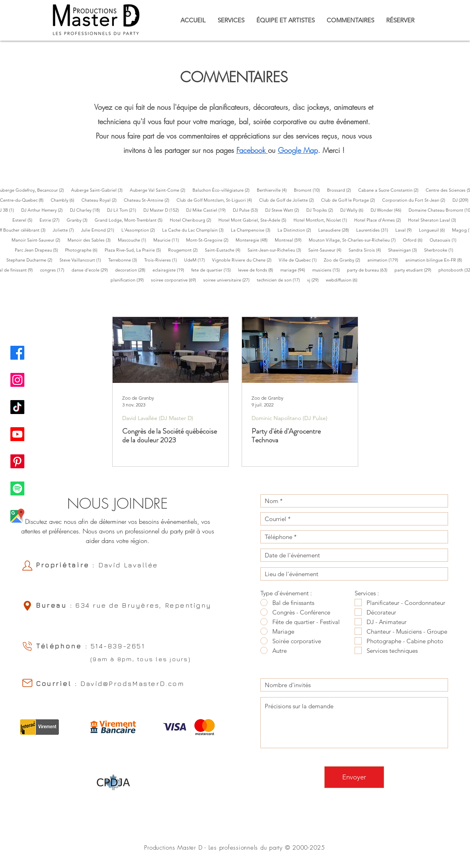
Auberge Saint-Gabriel (99, 190)
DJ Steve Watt (284, 210)
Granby (79, 220)
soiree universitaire (228, 280)
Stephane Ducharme (31, 260)
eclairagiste (170, 270)
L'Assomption (140, 230)
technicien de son (280, 280)
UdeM (196, 260)
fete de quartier (213, 270)
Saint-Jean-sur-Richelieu (276, 250)
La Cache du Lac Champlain (195, 230)
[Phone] (27, 646)
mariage (294, 270)
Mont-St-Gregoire (209, 240)
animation (385, 260)
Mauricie (168, 240)
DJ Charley (87, 210)
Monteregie (253, 240)
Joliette (65, 230)
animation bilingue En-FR (435, 260)
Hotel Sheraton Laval (434, 220)
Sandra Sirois (367, 250)
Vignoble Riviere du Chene (244, 260)
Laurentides (374, 230)
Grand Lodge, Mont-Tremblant (130, 220)
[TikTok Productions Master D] (17, 407)
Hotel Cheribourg (192, 220)
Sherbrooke (440, 250)
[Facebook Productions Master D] (17, 353)
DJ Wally (354, 210)
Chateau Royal (101, 200)
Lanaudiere (335, 230)
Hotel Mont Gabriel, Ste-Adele (254, 220)
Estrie (51, 220)
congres (54, 270)
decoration (132, 270)
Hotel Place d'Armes (379, 220)
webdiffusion (343, 280)
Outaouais (445, 240)
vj (315, 280)
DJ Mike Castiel (208, 210)
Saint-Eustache (224, 250)
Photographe (83, 250)
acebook (252, 150)
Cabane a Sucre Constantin (390, 190)
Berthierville (274, 190)
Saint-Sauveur (327, 250)
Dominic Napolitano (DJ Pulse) (290, 418)
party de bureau (369, 270)
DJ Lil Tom (123, 210)
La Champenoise (252, 230)
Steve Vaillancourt (82, 260)
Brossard (341, 190)
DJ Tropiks (321, 210)
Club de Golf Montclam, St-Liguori (216, 200)
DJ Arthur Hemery (44, 210)
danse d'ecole (91, 270)
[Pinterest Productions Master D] (17, 461)
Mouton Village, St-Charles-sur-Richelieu (354, 240)
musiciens (328, 270)
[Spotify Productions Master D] (17, 488)
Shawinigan (404, 250)
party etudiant (415, 270)
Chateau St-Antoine (148, 200)
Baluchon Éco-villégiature (223, 190)
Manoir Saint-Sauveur (38, 240)
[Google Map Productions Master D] (17, 516)
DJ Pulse (247, 210)
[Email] (27, 683)
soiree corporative (175, 280)
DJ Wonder (388, 210)
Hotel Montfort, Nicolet (322, 220)
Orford (414, 240)
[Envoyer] (354, 777)
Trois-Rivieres (162, 260)
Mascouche (134, 240)
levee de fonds (257, 270)
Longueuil (434, 230)
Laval (405, 230)
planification (129, 280)
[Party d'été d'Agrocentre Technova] (300, 350)
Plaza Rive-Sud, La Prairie (135, 250)
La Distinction (296, 230)
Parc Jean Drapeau (38, 250)
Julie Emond (99, 230)
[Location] (27, 606)
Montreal (290, 240)
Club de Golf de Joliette (288, 200)
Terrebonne (124, 260)
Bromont (309, 190)
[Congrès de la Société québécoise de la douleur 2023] (171, 350)
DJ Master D (163, 210)
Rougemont (185, 250)
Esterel (24, 220)
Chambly (64, 200)
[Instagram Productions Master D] (17, 380)
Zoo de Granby (344, 260)
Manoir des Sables (91, 240)
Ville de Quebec (299, 260)
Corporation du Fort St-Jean (415, 200)
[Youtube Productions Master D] (17, 434)
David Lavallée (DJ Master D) (158, 418)
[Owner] (27, 566)
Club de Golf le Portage (350, 200)
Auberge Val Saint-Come (159, 190)
